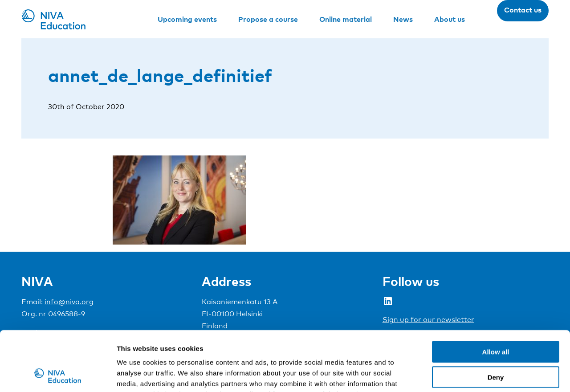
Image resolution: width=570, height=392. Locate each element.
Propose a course (268, 19)
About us (450, 19)
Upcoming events (187, 19)
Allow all (496, 296)
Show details (467, 374)
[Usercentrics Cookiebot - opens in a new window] (58, 375)
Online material (346, 19)
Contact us (523, 10)
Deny (496, 321)
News (403, 19)
